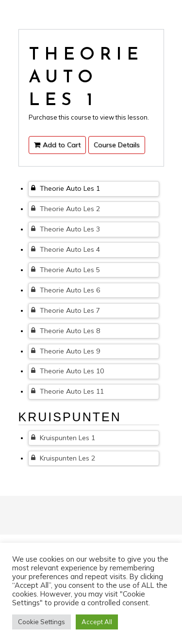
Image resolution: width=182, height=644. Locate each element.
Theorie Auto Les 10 (67, 371)
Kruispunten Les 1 (63, 438)
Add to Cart (57, 145)
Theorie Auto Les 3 (66, 229)
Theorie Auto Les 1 (66, 188)
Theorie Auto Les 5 (66, 270)
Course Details (117, 145)
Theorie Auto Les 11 (67, 391)
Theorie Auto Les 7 (66, 310)
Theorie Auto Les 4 (66, 249)
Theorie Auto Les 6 (66, 290)
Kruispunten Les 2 (63, 458)
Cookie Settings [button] (41, 622)
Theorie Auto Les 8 (66, 331)
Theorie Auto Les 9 (66, 351)
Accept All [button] (97, 622)
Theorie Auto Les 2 (66, 209)
